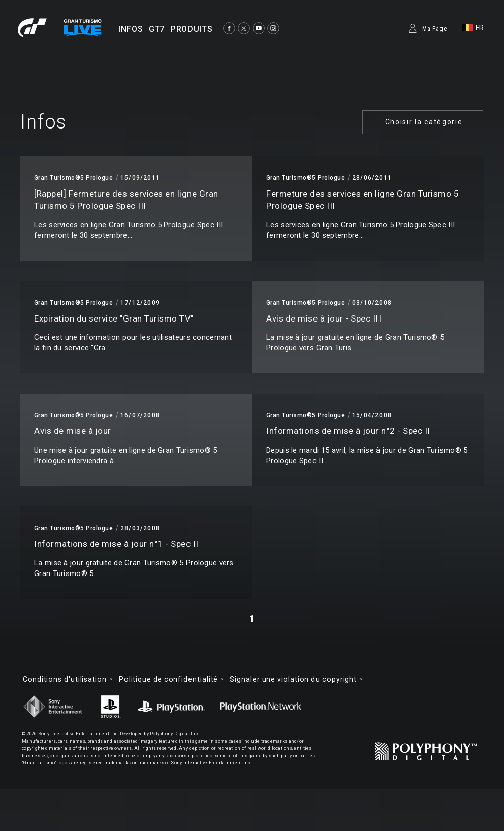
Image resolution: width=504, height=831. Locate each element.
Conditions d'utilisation (65, 679)
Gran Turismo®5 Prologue (74, 178)
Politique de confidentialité (168, 679)
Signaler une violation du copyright (293, 679)
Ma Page (435, 29)
